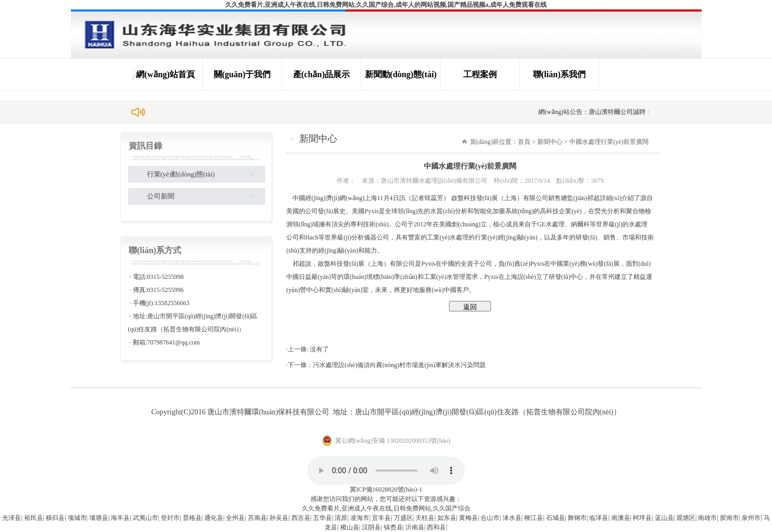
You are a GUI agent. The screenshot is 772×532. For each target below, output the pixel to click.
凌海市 (360, 518)
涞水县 (512, 518)
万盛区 (403, 518)
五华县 (322, 518)
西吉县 (301, 518)
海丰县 (120, 518)
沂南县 (415, 527)
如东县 (447, 518)
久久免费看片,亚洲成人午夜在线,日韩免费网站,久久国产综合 (386, 508)
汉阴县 (371, 527)
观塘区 (686, 518)
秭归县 (55, 518)
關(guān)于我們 (242, 74)
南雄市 (707, 518)
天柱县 (425, 518)
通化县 (214, 518)
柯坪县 (642, 518)
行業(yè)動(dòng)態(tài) (181, 174)
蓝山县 (664, 518)
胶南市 (729, 518)
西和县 (436, 527)
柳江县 (534, 518)
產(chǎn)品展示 (322, 74)
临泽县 (599, 518)
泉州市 (751, 518)
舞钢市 (577, 518)
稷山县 (350, 527)
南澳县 (621, 518)
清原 (341, 518)
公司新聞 (161, 196)
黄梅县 (468, 518)
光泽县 (12, 518)
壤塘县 (99, 518)
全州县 (235, 518)
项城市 (77, 518)
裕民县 (34, 518)
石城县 (556, 518)
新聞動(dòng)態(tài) (401, 74)
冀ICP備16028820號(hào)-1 (386, 489)
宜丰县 (381, 518)
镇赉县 (393, 527)
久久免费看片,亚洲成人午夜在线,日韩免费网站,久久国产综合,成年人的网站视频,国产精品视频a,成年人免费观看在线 (386, 5)
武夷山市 (145, 518)
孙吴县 (279, 518)
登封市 (170, 518)
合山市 (490, 518)
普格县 (192, 518)
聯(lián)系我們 (559, 74)
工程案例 (480, 74)
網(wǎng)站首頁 (165, 74)
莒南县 (257, 518)
